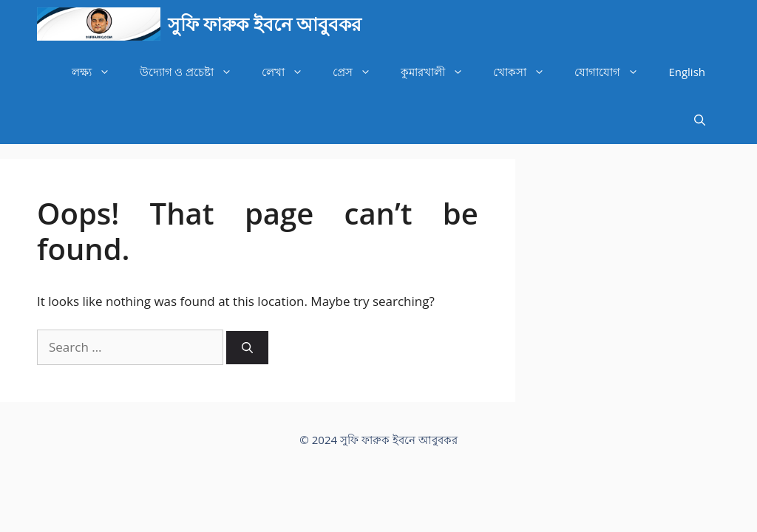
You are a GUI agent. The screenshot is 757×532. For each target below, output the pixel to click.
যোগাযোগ (614, 72)
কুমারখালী (439, 72)
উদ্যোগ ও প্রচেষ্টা (194, 72)
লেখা (290, 72)
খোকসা (526, 72)
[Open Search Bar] (700, 120)
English (687, 72)
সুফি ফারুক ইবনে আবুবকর (265, 24)
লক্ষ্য (98, 72)
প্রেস (359, 72)
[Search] (247, 348)
